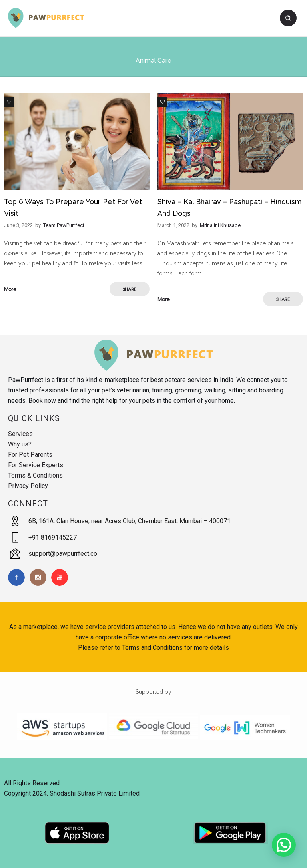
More (10, 289)
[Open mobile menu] (265, 18)
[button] (284, 845)
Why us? (20, 444)
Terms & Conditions (35, 475)
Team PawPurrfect (64, 225)
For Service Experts (36, 465)
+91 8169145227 (53, 537)
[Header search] (288, 18)
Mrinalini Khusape (220, 225)
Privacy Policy (28, 486)
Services (20, 434)
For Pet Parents (30, 455)
